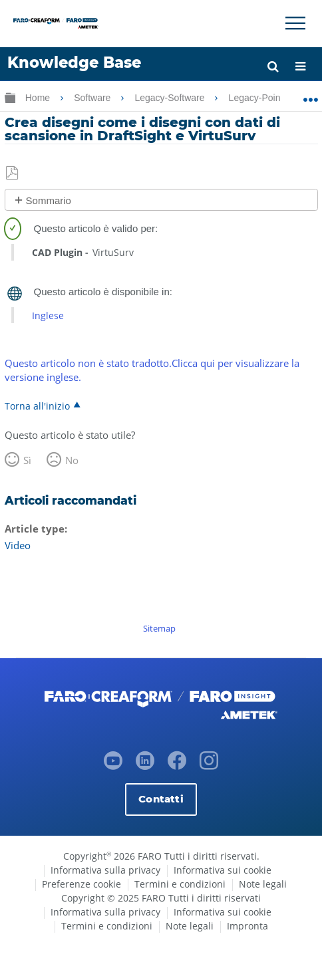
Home (39, 98)
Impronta (247, 926)
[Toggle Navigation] (295, 23)
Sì (27, 460)
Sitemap (159, 628)
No (72, 460)
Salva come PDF (13, 174)
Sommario (49, 200)
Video (18, 545)
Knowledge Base (74, 62)
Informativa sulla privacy (105, 870)
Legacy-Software (171, 98)
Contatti (161, 799)
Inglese (48, 315)
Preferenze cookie (81, 884)
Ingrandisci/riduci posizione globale (310, 95)
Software (93, 98)
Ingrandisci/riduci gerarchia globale (10, 97)
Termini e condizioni (180, 884)
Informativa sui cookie (223, 870)
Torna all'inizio (37, 406)
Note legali (263, 884)
